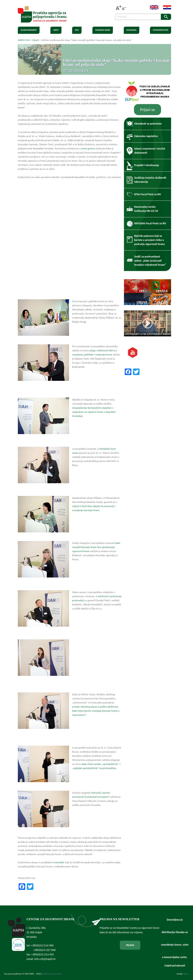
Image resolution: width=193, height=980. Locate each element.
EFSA (77, 30)
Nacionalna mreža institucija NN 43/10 (146, 209)
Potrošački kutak (161, 30)
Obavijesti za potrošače (148, 124)
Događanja (132, 30)
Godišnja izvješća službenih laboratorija (150, 180)
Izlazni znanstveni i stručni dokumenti (150, 151)
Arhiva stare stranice (52, 974)
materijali (59, 862)
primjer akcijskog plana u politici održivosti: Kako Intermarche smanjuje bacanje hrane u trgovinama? (96, 711)
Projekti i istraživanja (147, 165)
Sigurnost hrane (103, 30)
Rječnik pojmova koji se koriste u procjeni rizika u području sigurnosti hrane (149, 240)
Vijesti (56, 30)
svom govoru (88, 148)
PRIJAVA (130, 945)
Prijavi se (148, 110)
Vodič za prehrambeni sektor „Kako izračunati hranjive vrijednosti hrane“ (150, 261)
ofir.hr (186, 974)
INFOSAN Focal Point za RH (150, 223)
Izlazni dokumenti (29, 30)
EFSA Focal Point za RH (148, 194)
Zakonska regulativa (146, 136)
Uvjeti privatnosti (175, 966)
